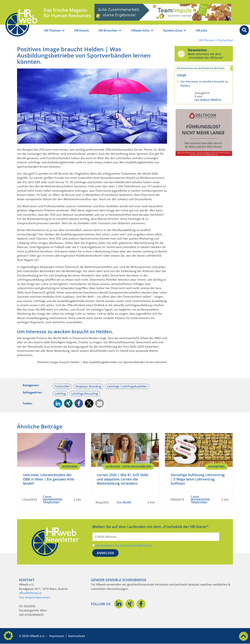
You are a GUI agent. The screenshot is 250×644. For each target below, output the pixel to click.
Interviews (70, 466)
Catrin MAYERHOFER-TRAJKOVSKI (53, 499)
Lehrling (60, 393)
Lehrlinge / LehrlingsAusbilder (127, 386)
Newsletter (198, 50)
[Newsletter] (181, 54)
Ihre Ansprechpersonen (35, 597)
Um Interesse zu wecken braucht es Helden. (204, 84)
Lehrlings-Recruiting (85, 393)
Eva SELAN (124, 502)
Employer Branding (88, 386)
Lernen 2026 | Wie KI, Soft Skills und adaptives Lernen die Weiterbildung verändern (123, 479)
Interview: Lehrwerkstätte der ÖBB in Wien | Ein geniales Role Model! (49, 479)
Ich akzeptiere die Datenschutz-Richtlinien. (124, 545)
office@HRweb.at (30, 593)
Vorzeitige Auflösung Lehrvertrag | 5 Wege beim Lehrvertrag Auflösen (198, 479)
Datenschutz (77, 636)
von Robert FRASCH (208, 100)
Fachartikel (225, 40)
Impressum (57, 636)
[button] (58, 403)
